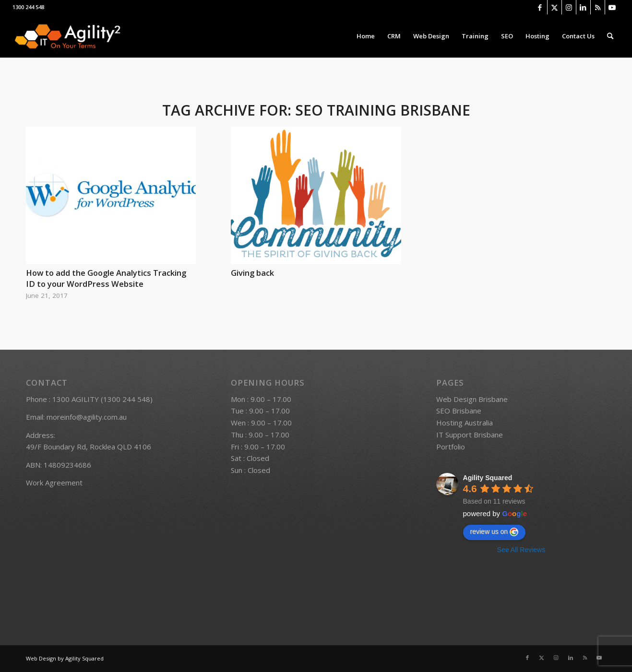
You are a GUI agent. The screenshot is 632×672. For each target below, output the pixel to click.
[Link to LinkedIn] (583, 7)
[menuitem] (366, 36)
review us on (495, 532)
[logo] (67, 36)
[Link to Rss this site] (598, 7)
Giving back (252, 273)
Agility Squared (488, 478)
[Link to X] (554, 7)
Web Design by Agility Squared (65, 658)
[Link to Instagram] (569, 7)
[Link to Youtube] (612, 7)
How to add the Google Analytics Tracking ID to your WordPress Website (106, 278)
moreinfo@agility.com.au (87, 417)
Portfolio (451, 447)
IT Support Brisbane (470, 435)
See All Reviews (521, 550)
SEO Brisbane (459, 411)
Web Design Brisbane (472, 399)
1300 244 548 (28, 7)
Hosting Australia (465, 423)
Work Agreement (54, 483)
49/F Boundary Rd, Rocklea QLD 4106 (89, 447)
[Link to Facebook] (540, 7)
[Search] (610, 36)
